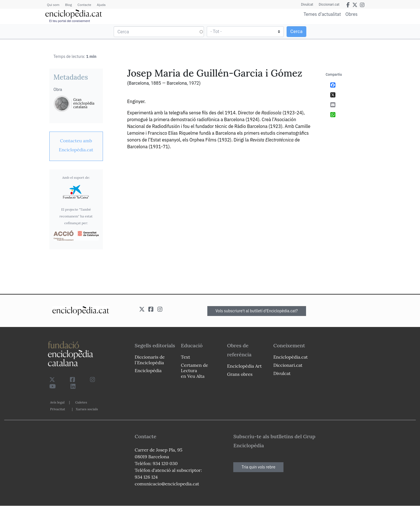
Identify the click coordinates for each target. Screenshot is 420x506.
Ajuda (101, 5)
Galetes (81, 402)
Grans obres (240, 374)
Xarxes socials (87, 409)
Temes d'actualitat (322, 14)
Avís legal (57, 402)
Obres (352, 14)
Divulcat (307, 5)
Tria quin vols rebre (258, 467)
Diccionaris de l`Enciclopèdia (150, 360)
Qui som (53, 5)
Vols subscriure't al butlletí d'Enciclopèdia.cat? (257, 311)
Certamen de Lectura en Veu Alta (194, 370)
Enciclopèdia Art (244, 366)
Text (185, 357)
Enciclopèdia (148, 370)
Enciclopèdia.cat (291, 357)
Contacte (84, 5)
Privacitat (58, 409)
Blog (69, 5)
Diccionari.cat (329, 5)
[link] (76, 145)
